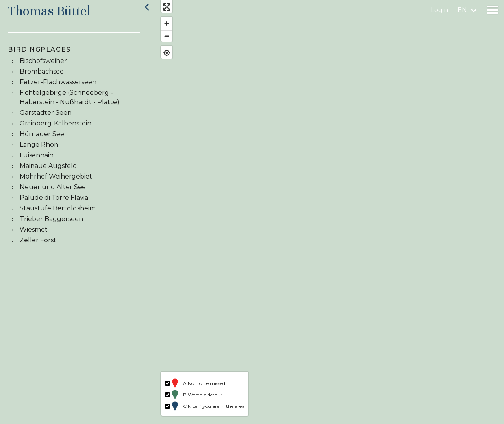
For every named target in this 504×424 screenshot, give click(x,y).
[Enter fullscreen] (162, 11)
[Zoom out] (162, 40)
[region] (328, 212)
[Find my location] (162, 57)
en (462, 10)
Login (439, 10)
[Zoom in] (162, 28)
